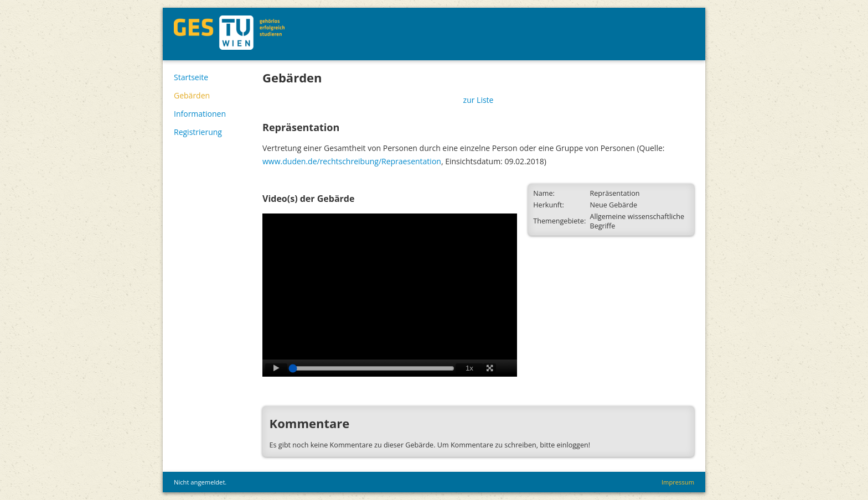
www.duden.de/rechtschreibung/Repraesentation (352, 161)
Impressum (678, 482)
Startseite (191, 77)
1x (469, 368)
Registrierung (198, 132)
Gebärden (192, 95)
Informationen (200, 114)
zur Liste (479, 100)
